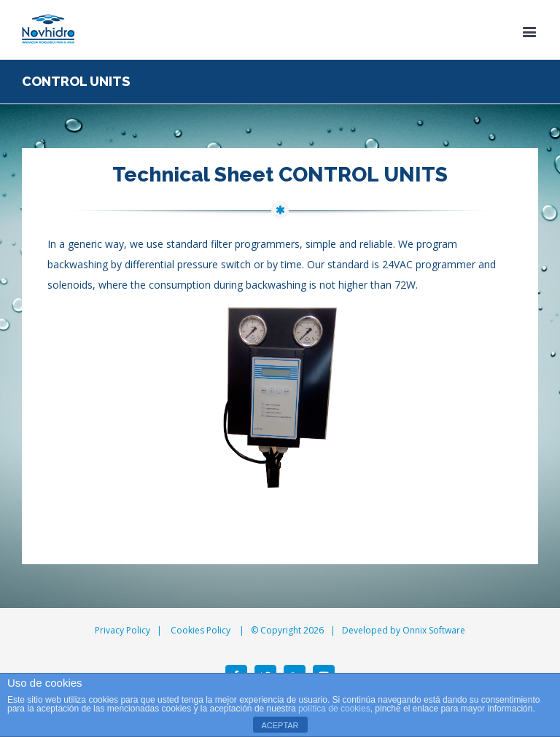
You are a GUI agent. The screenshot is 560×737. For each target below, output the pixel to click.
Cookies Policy (201, 630)
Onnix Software (434, 630)
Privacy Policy (122, 630)
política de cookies (334, 709)
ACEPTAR (280, 725)
